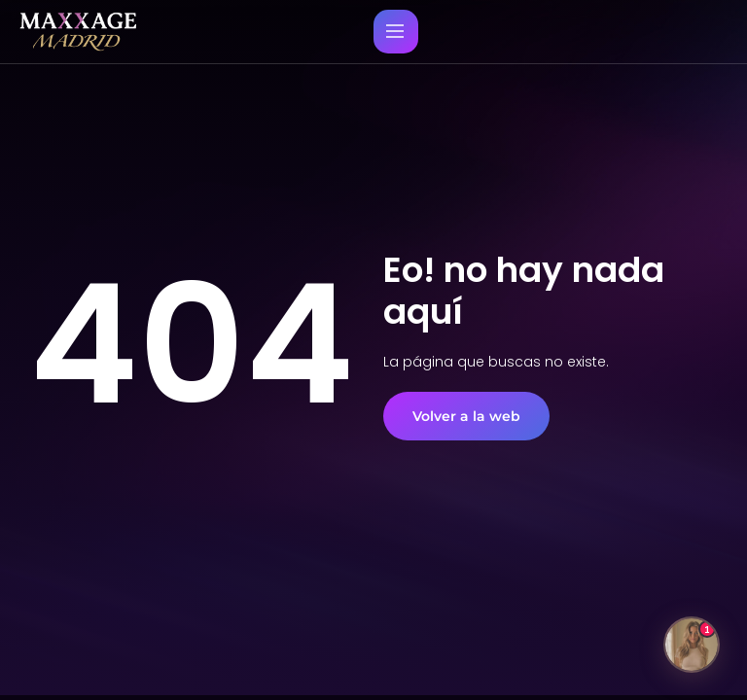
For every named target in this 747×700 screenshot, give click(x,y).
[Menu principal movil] (395, 31)
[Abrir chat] (692, 645)
